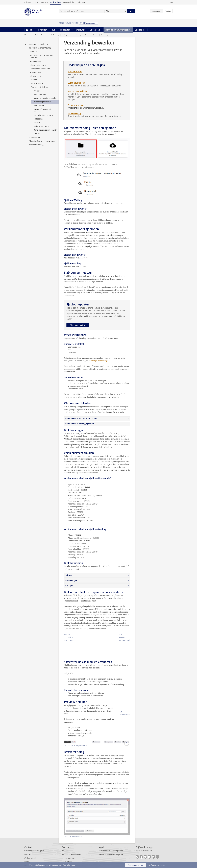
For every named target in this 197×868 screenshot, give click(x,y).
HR (32, 30)
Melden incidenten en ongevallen (111, 849)
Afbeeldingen (71, 580)
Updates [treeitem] (37, 123)
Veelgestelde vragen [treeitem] (41, 126)
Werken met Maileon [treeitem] (38, 87)
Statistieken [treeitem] (38, 119)
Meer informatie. (69, 865)
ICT (54, 30)
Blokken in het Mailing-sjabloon (80, 424)
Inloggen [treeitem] (37, 91)
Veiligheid (139, 30)
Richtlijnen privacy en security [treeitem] (45, 130)
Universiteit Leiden (31, 2)
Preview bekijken (76, 105)
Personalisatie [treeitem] (39, 105)
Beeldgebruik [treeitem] (35, 61)
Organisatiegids (69, 2)
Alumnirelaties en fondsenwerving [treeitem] (41, 141)
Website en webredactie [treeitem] (40, 69)
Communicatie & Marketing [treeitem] (36, 44)
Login (171, 3)
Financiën (43, 30)
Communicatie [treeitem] (33, 137)
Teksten (69, 575)
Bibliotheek (81, 2)
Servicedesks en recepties (34, 845)
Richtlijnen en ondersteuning (72, 35)
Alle (108, 11)
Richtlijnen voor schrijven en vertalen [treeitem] (41, 57)
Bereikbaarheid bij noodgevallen (111, 845)
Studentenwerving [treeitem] (36, 145)
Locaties (28, 849)
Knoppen (69, 585)
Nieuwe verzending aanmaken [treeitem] (45, 98)
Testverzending (75, 113)
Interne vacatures (68, 853)
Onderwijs (80, 30)
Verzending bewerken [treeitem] (43, 102)
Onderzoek (95, 30)
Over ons (65, 845)
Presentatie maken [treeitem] (37, 65)
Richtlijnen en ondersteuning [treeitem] (39, 48)
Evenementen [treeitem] (35, 76)
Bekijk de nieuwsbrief (144, 845)
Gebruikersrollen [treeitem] (40, 95)
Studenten (44, 2)
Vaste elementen (76, 83)
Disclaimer (28, 860)
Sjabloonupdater (78, 325)
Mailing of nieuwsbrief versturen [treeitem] (42, 110)
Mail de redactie (31, 853)
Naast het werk (67, 860)
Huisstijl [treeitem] (33, 52)
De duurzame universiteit (71, 849)
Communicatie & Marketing (117, 30)
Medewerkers (55, 2)
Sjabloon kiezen (75, 72)
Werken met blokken (77, 91)
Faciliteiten (65, 30)
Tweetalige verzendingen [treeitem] (43, 115)
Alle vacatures (67, 856)
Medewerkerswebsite (31, 35)
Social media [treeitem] (35, 73)
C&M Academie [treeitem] (37, 83)
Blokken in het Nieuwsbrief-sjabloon (82, 419)
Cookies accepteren (135, 865)
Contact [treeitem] (33, 80)
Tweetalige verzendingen (98, 361)
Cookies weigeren (158, 865)
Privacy (27, 856)
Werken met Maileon (91, 35)
